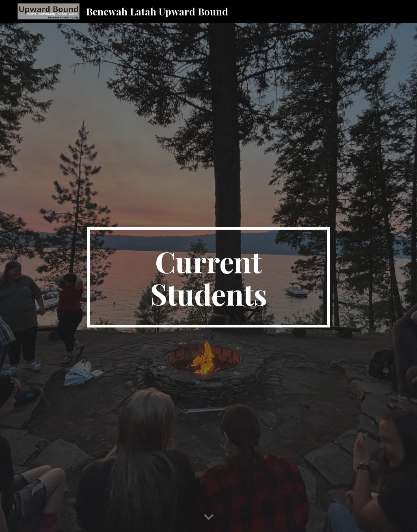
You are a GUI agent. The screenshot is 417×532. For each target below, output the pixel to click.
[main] (208, 278)
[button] (209, 517)
